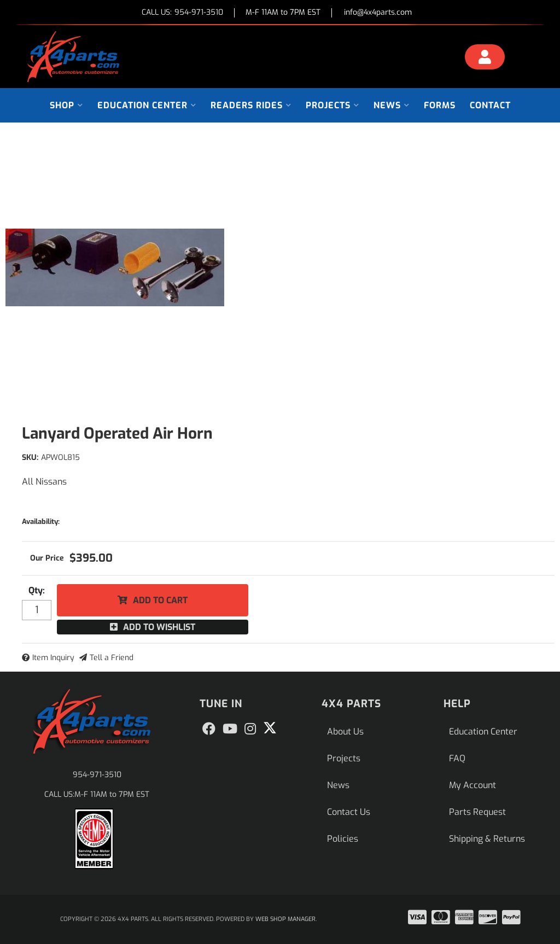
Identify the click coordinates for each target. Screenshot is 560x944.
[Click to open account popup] (485, 59)
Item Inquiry (53, 658)
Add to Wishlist (159, 627)
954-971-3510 (97, 775)
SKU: (30, 458)
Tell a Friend (112, 658)
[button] (66, 105)
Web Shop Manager (285, 919)
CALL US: (182, 13)
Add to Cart (160, 600)
